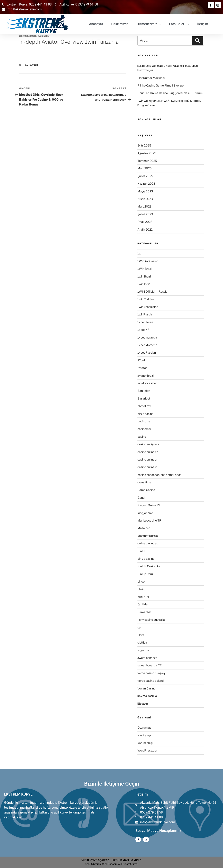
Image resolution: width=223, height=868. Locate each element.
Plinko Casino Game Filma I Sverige (161, 85)
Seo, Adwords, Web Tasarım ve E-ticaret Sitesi (111, 864)
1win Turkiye (146, 299)
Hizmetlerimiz (149, 24)
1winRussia (145, 314)
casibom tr (144, 429)
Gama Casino (146, 490)
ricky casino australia (151, 620)
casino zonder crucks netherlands (159, 475)
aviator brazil (146, 376)
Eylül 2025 (144, 145)
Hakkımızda (120, 24)
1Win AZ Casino (148, 261)
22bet (141, 360)
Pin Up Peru (145, 574)
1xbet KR (143, 330)
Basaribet (144, 398)
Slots (141, 635)
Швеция (143, 703)
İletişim (203, 24)
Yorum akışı (145, 743)
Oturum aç (144, 728)
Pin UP (142, 551)
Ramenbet (144, 612)
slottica (142, 642)
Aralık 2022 (145, 229)
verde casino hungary (151, 673)
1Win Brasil (145, 269)
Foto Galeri (179, 24)
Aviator (32, 65)
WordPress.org (147, 750)
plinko (141, 589)
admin (44, 36)
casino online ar (148, 459)
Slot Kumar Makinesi (151, 78)
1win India (144, 284)
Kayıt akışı (144, 735)
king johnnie (145, 513)
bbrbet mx (144, 406)
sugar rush (144, 650)
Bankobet (144, 391)
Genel (141, 498)
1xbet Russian (147, 352)
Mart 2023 (144, 206)
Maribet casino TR (149, 520)
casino (142, 437)
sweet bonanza (147, 658)
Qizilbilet (143, 604)
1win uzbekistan (148, 307)
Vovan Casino (146, 688)
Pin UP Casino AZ (149, 566)
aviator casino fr (148, 383)
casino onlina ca (148, 452)
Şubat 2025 (145, 176)
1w (139, 253)
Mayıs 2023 (145, 191)
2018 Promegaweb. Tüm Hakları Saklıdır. (111, 860)
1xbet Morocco (147, 345)
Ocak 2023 (145, 222)
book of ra (144, 421)
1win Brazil (144, 276)
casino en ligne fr (148, 444)
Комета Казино (147, 696)
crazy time (144, 482)
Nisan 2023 (145, 199)
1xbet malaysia (147, 337)
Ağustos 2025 (147, 153)
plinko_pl (143, 597)
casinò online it (147, 467)
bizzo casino (145, 414)
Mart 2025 (144, 168)
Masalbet (144, 528)
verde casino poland (151, 681)
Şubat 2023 (145, 214)
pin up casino (146, 559)
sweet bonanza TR (150, 665)
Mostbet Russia (148, 536)
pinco (141, 581)
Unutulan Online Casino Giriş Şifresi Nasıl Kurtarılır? (170, 93)
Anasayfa (96, 24)
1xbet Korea (145, 322)
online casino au (148, 543)
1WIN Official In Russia (152, 291)
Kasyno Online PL (149, 505)
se (139, 627)
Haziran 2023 (146, 184)
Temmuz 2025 (147, 161)
